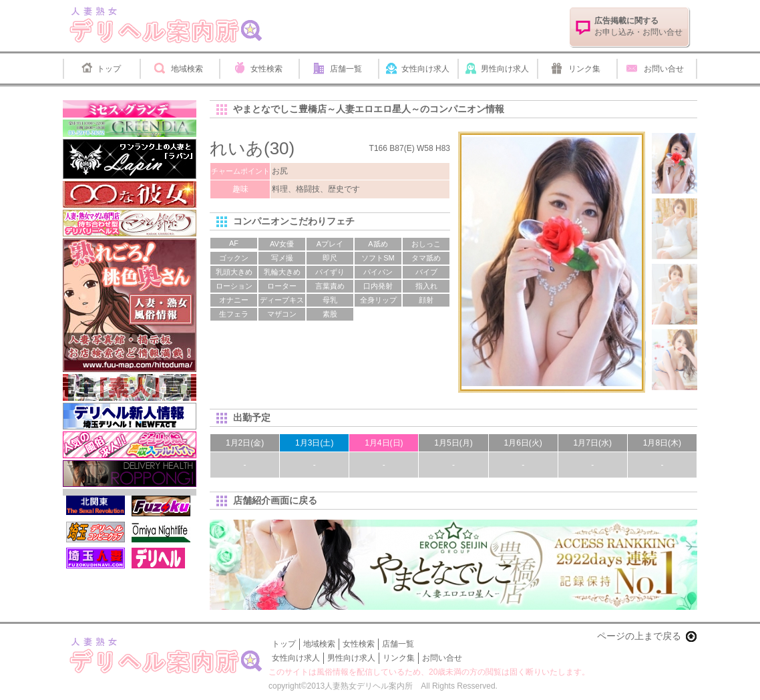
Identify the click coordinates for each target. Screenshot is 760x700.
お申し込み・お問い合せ (638, 26)
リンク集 (584, 69)
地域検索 (187, 69)
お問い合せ (664, 69)
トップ (109, 69)
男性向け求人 (505, 69)
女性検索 (266, 69)
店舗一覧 (346, 69)
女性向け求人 (425, 69)
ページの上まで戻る (639, 636)
